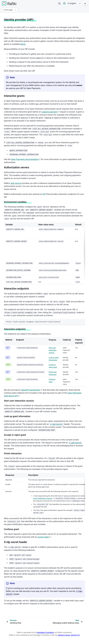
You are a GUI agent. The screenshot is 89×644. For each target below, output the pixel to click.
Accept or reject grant (15, 435)
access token (44, 537)
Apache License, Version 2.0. (69, 635)
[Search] (59, 3)
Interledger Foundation (45, 632)
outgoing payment (50, 112)
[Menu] (85, 3)
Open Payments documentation (26, 159)
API (44, 194)
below (23, 44)
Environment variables (15, 202)
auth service (16, 183)
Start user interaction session (53, 350)
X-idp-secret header (16, 542)
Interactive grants (14, 96)
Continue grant (11, 529)
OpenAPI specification (32, 390)
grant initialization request (44, 498)
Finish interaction (13, 454)
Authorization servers (17, 167)
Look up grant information (17, 416)
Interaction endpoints (16, 289)
